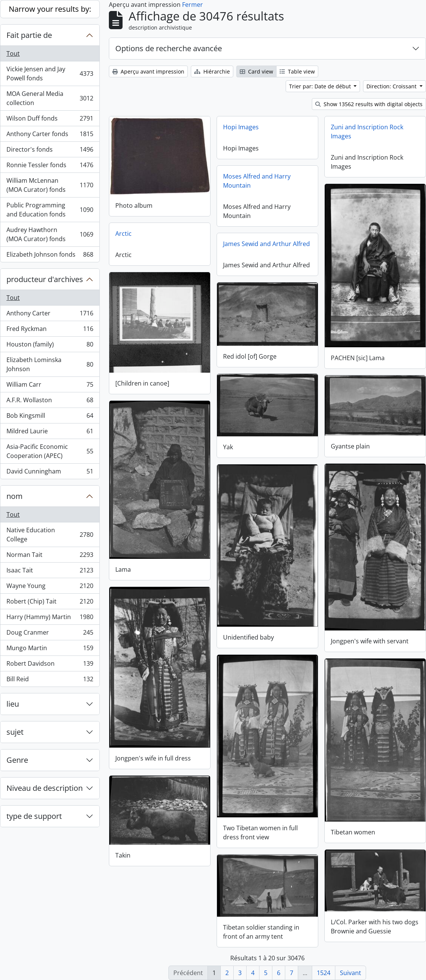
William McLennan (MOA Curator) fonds (50, 185)
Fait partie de (29, 35)
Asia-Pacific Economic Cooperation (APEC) (50, 451)
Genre (17, 760)
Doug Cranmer (50, 634)
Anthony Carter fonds (50, 136)
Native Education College (50, 535)
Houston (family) (50, 346)
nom (15, 496)
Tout (13, 53)
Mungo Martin (50, 650)
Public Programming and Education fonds (50, 210)
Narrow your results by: (50, 9)
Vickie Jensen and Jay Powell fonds (50, 74)
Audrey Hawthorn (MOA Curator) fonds (50, 234)
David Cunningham (50, 473)
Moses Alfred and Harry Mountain (257, 181)
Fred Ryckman (50, 330)
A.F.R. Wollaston (50, 402)
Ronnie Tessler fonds (50, 167)
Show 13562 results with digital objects (369, 104)
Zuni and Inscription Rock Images (367, 132)
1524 (324, 973)
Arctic (123, 233)
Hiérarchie (212, 71)
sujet (15, 732)
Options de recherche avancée (169, 48)
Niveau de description (45, 788)
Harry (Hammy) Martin (50, 619)
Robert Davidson (50, 665)
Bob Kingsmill (50, 417)
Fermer (193, 5)
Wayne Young (50, 587)
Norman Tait (50, 556)
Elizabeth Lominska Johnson (50, 364)
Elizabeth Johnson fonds (50, 256)
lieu (13, 704)
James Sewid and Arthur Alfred (266, 244)
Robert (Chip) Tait (50, 603)
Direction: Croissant (392, 86)
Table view (297, 71)
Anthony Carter (50, 315)
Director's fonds (50, 151)
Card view (256, 71)
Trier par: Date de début (321, 86)
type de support (34, 816)
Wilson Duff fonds (50, 120)
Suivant (351, 973)
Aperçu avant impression (148, 71)
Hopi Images (241, 127)
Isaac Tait (50, 572)
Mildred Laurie (50, 433)
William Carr (50, 386)
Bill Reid (50, 681)
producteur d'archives (45, 279)
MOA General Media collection (50, 98)
